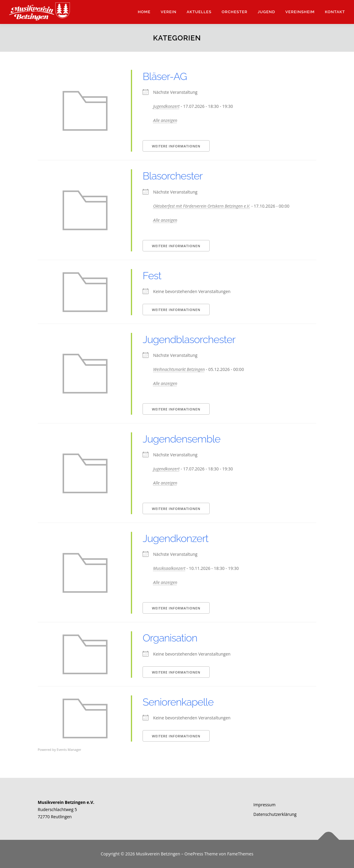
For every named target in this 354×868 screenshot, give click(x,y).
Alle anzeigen (165, 120)
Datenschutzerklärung (275, 814)
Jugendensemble (181, 439)
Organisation (170, 638)
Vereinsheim (300, 12)
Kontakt (335, 12)
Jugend (266, 12)
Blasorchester (173, 176)
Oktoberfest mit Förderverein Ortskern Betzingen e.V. (202, 206)
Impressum (264, 805)
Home (144, 12)
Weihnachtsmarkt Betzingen (179, 369)
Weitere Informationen (176, 146)
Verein (169, 12)
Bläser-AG (165, 76)
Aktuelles (199, 12)
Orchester (235, 12)
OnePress (194, 854)
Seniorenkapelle (178, 702)
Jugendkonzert (166, 106)
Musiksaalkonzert (169, 568)
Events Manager (69, 750)
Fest (152, 276)
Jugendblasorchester (189, 339)
